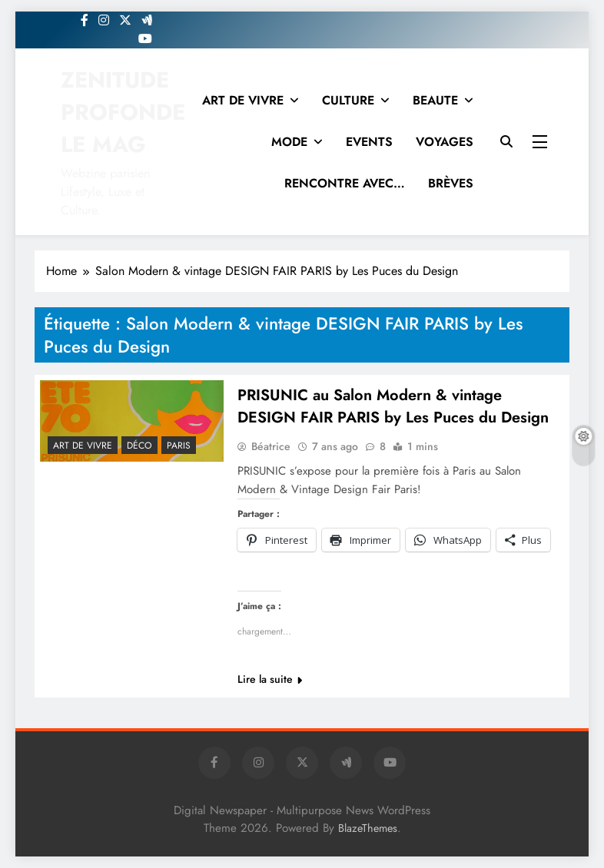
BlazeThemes (368, 828)
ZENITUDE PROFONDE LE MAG (123, 112)
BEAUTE (435, 100)
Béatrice (271, 446)
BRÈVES (451, 183)
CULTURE (348, 100)
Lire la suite (270, 679)
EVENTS (369, 142)
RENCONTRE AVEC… (345, 183)
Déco (139, 446)
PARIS (179, 446)
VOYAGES (445, 142)
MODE (289, 142)
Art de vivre (83, 446)
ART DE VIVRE (243, 100)
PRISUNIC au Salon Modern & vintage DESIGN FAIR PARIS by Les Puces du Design (393, 406)
